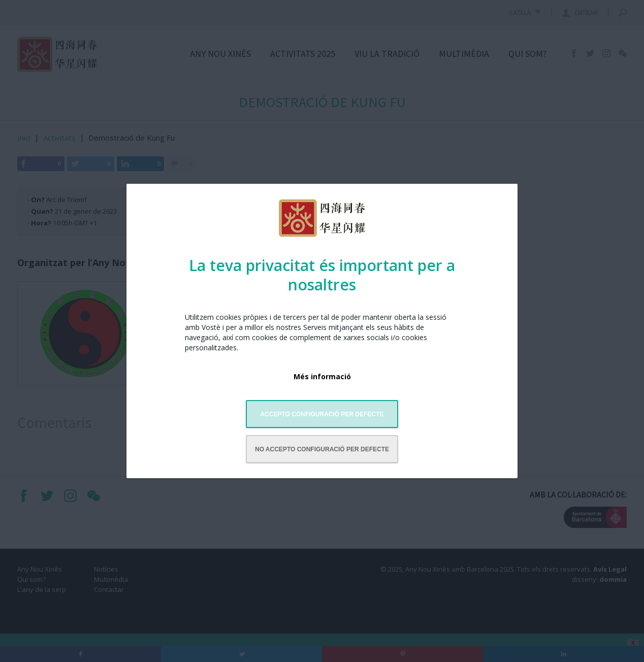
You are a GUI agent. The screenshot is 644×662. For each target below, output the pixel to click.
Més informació (322, 376)
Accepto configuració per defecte (322, 414)
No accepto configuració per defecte (322, 449)
